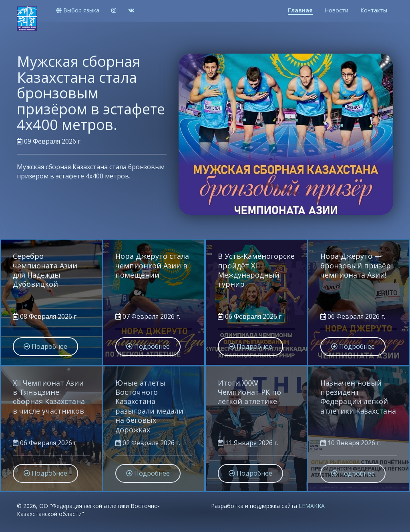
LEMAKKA (312, 506)
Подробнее (49, 210)
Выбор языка (78, 10)
